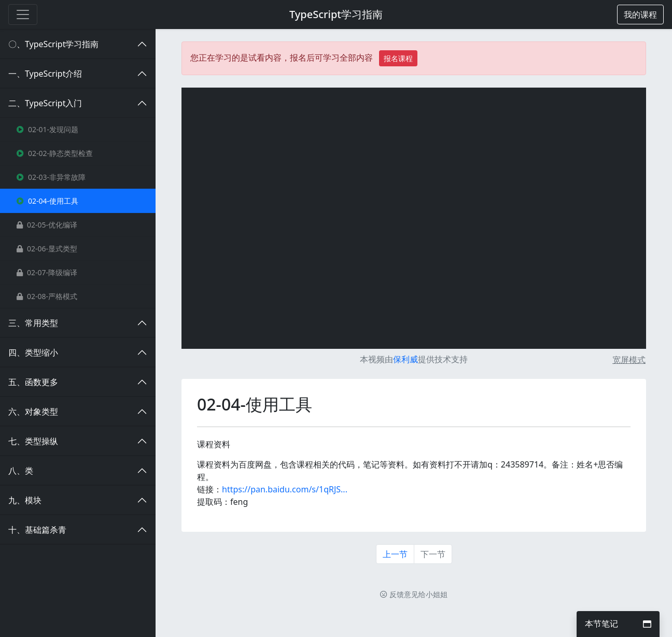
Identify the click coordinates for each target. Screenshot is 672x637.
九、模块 (25, 500)
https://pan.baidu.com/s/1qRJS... (285, 489)
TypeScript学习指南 (336, 14)
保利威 (405, 359)
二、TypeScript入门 (45, 103)
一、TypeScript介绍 (45, 74)
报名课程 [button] (398, 58)
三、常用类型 (33, 323)
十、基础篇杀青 (37, 530)
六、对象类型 (33, 412)
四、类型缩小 (33, 352)
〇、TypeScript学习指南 (53, 44)
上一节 (395, 554)
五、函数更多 (33, 382)
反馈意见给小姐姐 (414, 594)
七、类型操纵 (33, 441)
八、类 (21, 471)
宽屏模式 (629, 360)
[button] (640, 15)
